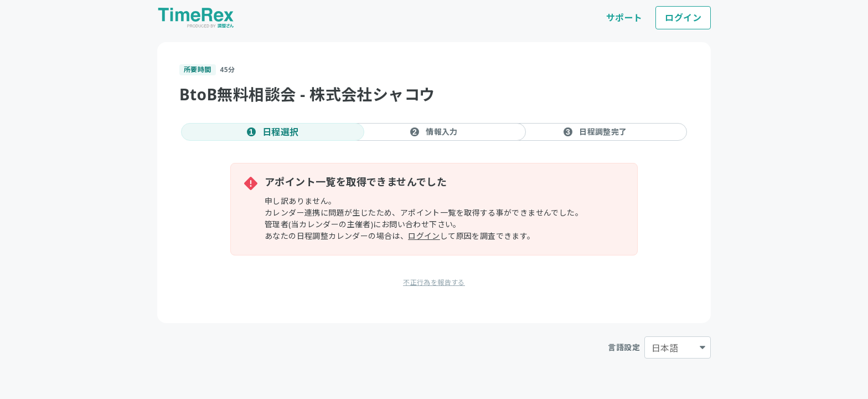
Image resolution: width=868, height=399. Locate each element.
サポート (624, 18)
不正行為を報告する (434, 282)
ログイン (683, 18)
